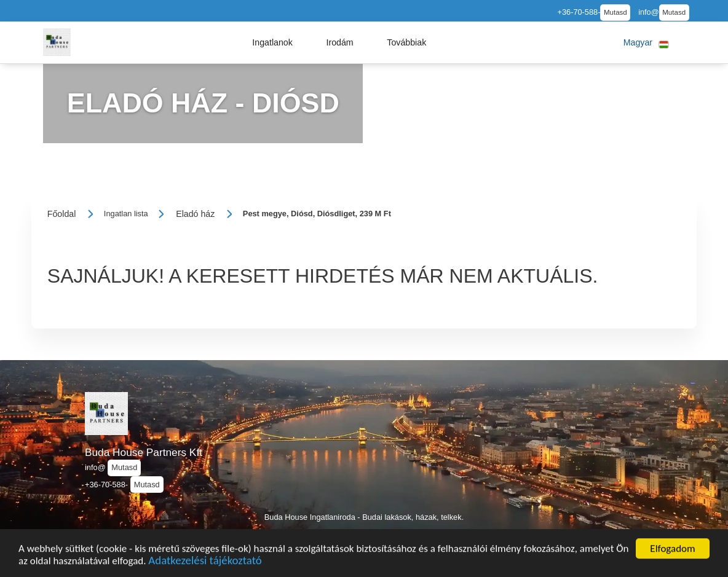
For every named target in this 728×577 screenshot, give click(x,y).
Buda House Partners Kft (144, 452)
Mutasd (615, 12)
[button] (272, 42)
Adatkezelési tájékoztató (205, 563)
